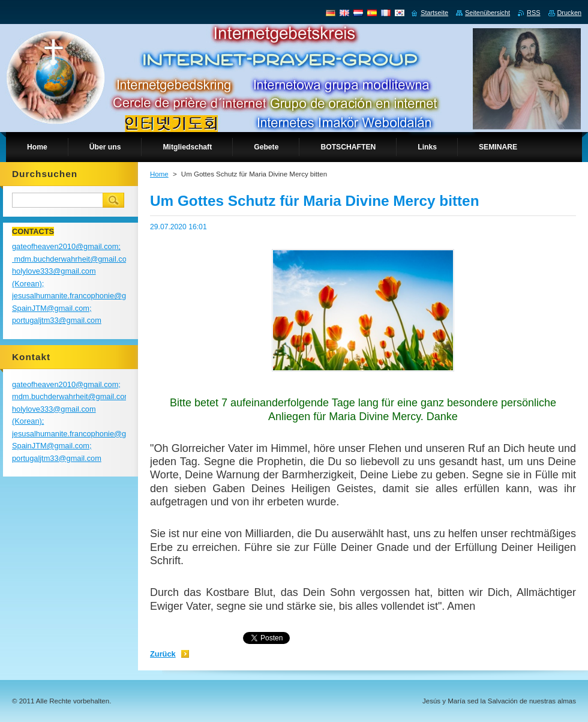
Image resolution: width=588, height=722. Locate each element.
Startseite (434, 13)
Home (159, 174)
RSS (533, 13)
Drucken (570, 13)
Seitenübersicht (487, 13)
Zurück (163, 654)
